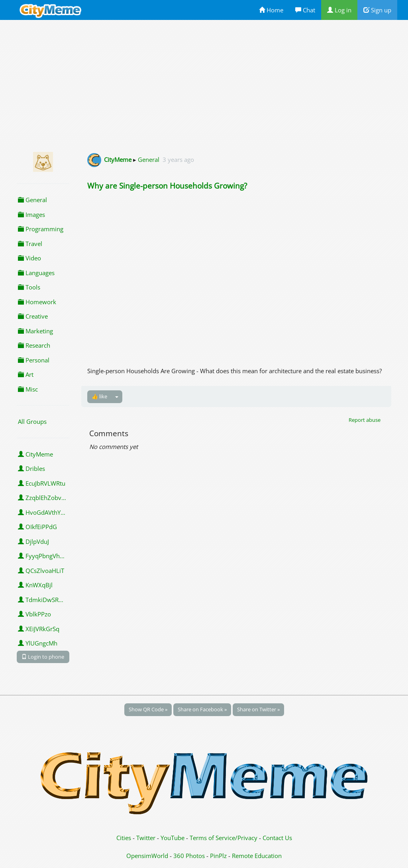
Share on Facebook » (202, 709)
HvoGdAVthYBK (43, 512)
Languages (36, 273)
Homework (37, 302)
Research (34, 345)
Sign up (377, 10)
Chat (305, 10)
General (32, 200)
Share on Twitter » (258, 709)
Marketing (35, 331)
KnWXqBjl (35, 585)
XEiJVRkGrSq (39, 629)
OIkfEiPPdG (37, 527)
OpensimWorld (147, 856)
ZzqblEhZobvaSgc (44, 498)
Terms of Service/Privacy (224, 838)
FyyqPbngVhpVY (44, 556)
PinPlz (218, 856)
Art (26, 374)
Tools (29, 287)
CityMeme (35, 454)
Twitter (146, 838)
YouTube (173, 838)
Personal (34, 360)
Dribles (31, 468)
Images (31, 215)
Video (29, 258)
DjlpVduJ (33, 541)
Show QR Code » (148, 709)
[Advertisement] (204, 85)
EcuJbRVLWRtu (42, 483)
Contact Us (277, 838)
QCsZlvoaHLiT (41, 571)
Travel (30, 244)
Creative (33, 316)
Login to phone (43, 657)
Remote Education (257, 856)
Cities (124, 838)
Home (271, 10)
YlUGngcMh (38, 643)
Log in (339, 10)
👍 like (99, 396)
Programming (41, 229)
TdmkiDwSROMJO (44, 600)
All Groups (32, 421)
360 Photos (189, 856)
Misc (28, 389)
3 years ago (178, 159)
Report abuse (365, 420)
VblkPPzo (34, 614)
